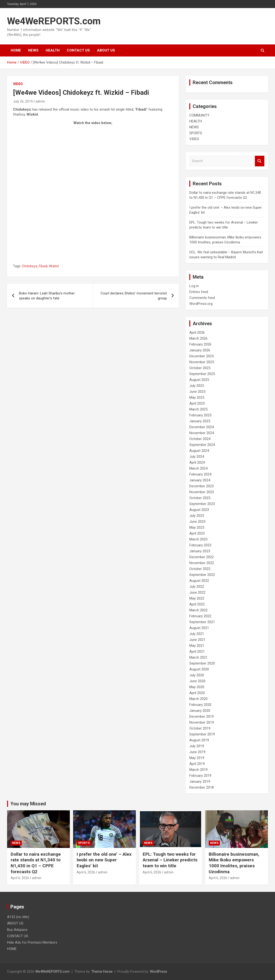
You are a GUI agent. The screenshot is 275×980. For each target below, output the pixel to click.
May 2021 (197, 646)
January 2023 (200, 551)
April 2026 (197, 332)
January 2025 (200, 421)
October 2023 (200, 498)
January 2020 (200, 711)
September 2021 (202, 622)
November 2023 (202, 492)
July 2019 (197, 746)
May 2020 (197, 687)
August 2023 (199, 510)
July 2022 (197, 587)
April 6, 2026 (20, 878)
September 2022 (202, 575)
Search (260, 161)
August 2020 (199, 669)
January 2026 (200, 350)
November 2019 (202, 722)
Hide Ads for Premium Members (32, 942)
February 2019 (200, 776)
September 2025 (202, 374)
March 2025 (198, 409)
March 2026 (198, 338)
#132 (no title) (18, 917)
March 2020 (198, 699)
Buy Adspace (17, 930)
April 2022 (197, 604)
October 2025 (200, 368)
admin (40, 101)
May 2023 (197, 527)
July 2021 (197, 634)
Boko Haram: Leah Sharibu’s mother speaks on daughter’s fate (47, 296)
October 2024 (200, 439)
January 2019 (200, 781)
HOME (16, 50)
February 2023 (200, 545)
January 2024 (200, 480)
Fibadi (43, 266)
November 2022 (202, 563)
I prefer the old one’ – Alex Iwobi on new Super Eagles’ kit (104, 860)
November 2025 (202, 362)
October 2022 (200, 569)
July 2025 (197, 386)
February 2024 (200, 474)
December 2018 (202, 787)
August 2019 (199, 740)
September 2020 (202, 663)
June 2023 (197, 522)
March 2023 (198, 539)
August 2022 (199, 581)
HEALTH (53, 50)
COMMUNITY (199, 115)
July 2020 (197, 675)
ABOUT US (106, 50)
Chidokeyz (30, 266)
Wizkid (54, 266)
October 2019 (200, 728)
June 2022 (197, 592)
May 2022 (197, 598)
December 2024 (202, 427)
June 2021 (197, 640)
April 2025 (197, 403)
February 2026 (200, 344)
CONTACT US (78, 50)
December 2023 (202, 486)
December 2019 (202, 717)
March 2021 (198, 657)
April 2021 (197, 652)
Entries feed (199, 292)
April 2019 (197, 764)
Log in (194, 286)
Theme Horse (102, 971)
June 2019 (197, 752)
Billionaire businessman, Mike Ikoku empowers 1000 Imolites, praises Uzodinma (234, 863)
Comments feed (202, 298)
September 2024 (202, 445)
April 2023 (197, 533)
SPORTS (196, 133)
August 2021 (199, 628)
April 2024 (197, 462)
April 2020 (197, 693)
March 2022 (198, 610)
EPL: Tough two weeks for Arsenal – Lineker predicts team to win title (170, 860)
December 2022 (202, 557)
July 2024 (197, 457)
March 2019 (198, 770)
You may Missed (28, 804)
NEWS (33, 50)
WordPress (158, 971)
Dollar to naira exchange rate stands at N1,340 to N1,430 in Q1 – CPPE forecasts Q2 (36, 863)
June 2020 (197, 681)
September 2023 (202, 504)
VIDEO (18, 84)
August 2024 (199, 451)
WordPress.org (201, 304)
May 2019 (197, 758)
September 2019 (202, 734)
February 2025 (200, 415)
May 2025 (197, 397)
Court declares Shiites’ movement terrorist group (134, 296)
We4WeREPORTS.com (54, 21)
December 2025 (202, 356)
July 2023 (197, 516)
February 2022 (200, 616)
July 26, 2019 (23, 101)
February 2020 (200, 705)
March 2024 (198, 468)
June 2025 (197, 392)
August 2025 (199, 380)
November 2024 (202, 433)
